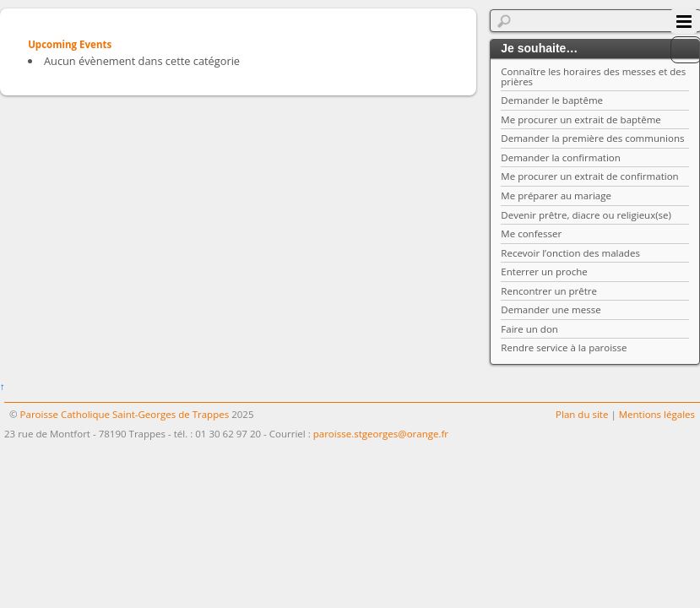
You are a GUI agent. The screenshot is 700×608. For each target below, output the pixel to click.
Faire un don (529, 329)
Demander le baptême (552, 100)
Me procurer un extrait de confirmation (589, 176)
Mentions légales (657, 414)
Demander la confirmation (561, 157)
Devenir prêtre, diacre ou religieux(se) (586, 215)
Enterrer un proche (544, 271)
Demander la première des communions (592, 138)
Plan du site (582, 414)
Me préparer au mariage (556, 195)
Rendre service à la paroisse (564, 347)
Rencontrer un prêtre (549, 291)
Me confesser (531, 233)
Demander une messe (551, 309)
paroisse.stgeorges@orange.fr (381, 434)
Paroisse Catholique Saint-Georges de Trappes (125, 414)
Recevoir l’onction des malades (570, 253)
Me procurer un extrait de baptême (581, 119)
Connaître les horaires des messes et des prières (593, 76)
